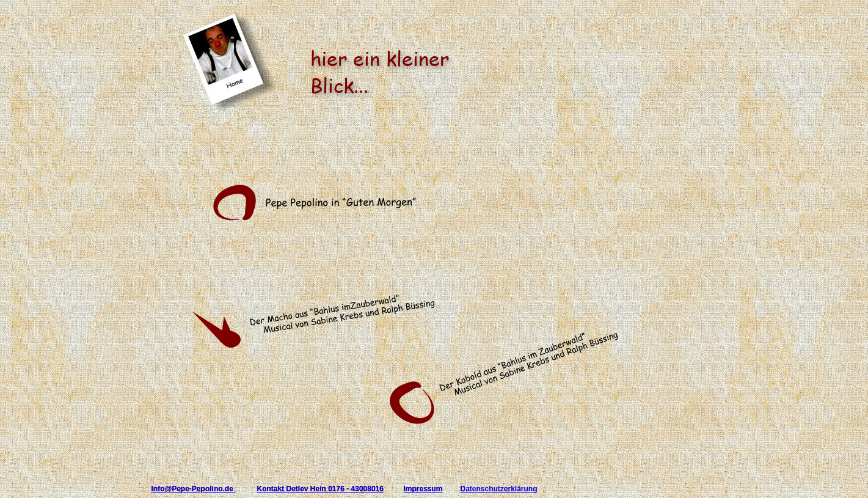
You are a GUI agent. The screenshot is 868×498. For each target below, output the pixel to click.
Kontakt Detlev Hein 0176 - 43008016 (320, 489)
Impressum (423, 489)
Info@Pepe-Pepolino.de (194, 489)
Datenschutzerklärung (499, 489)
